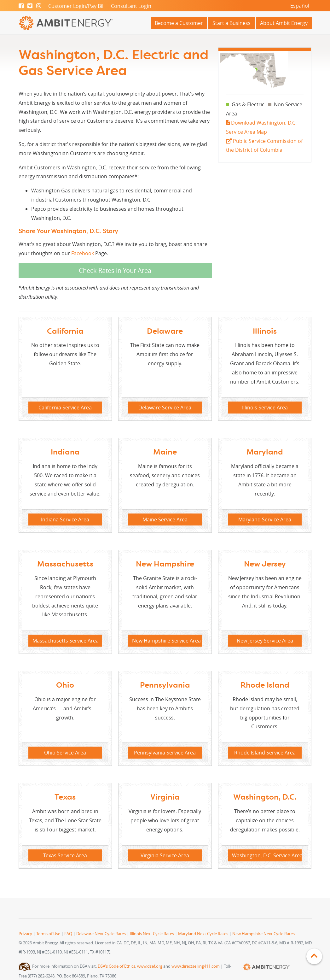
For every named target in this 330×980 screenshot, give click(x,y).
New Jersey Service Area (265, 641)
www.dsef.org (150, 966)
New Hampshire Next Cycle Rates (263, 934)
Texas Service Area (65, 855)
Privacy (25, 934)
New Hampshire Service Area (166, 641)
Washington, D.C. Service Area (267, 855)
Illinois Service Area (265, 408)
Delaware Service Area (165, 408)
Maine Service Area (165, 519)
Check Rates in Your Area (115, 270)
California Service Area (65, 408)
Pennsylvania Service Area (165, 753)
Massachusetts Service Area (66, 641)
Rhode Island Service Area (265, 753)
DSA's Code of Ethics (116, 966)
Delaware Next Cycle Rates (101, 934)
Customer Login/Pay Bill (76, 6)
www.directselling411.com (196, 966)
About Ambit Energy (284, 23)
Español (300, 6)
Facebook (83, 253)
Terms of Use (48, 934)
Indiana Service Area (65, 519)
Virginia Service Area (165, 855)
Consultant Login (131, 6)
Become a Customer (179, 23)
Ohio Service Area (65, 753)
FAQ (68, 934)
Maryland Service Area (265, 519)
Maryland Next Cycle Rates (203, 934)
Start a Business (232, 23)
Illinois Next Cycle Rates (152, 934)
